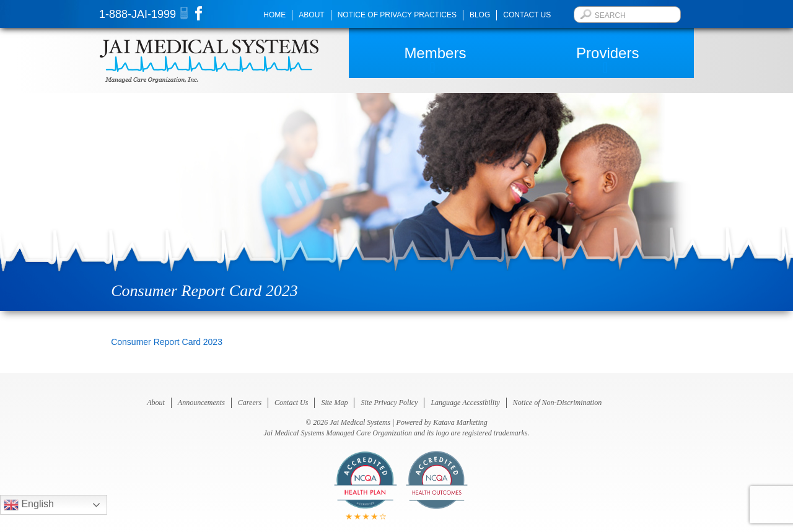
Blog (480, 15)
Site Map (334, 403)
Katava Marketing (460, 422)
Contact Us (527, 15)
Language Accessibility (465, 403)
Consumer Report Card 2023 (167, 342)
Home (274, 15)
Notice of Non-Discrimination (557, 403)
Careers (250, 403)
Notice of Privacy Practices (397, 15)
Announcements (201, 403)
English (29, 505)
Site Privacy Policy (389, 403)
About (311, 15)
